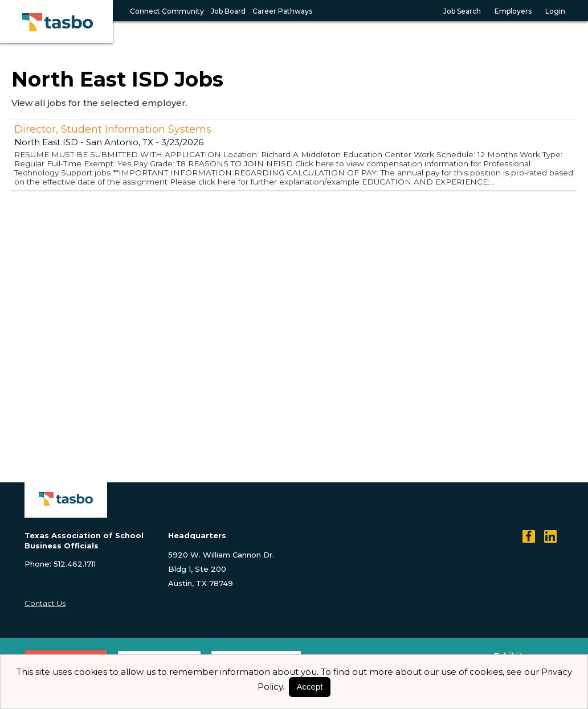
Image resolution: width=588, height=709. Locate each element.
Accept (310, 687)
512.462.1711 (75, 564)
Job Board (228, 11)
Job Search (462, 11)
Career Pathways (282, 11)
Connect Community (167, 11)
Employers (513, 11)
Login (555, 11)
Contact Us (45, 603)
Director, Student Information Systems (113, 129)
